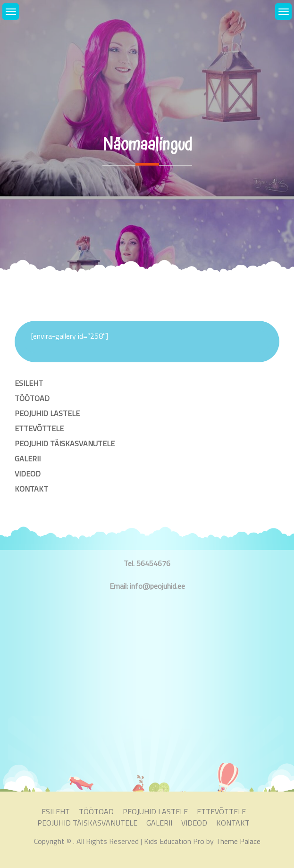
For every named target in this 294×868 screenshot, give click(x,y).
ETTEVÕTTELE (39, 428)
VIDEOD (28, 474)
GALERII (28, 459)
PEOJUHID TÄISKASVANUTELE (65, 443)
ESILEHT (29, 383)
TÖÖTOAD (32, 398)
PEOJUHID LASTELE (47, 413)
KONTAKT (31, 489)
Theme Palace (238, 841)
